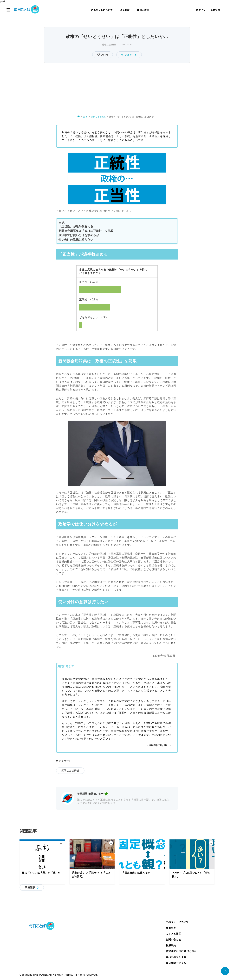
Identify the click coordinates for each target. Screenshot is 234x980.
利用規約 (171, 945)
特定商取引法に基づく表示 (181, 951)
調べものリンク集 (176, 957)
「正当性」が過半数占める (76, 226)
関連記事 (30, 887)
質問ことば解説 (109, 45)
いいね (104, 55)
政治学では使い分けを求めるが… (80, 235)
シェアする (129, 55)
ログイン (201, 10)
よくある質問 (173, 934)
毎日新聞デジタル (176, 963)
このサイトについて (102, 10)
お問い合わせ (173, 940)
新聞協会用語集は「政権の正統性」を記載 (86, 231)
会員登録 (215, 10)
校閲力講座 (143, 10)
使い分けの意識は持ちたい (76, 240)
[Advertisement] (117, 88)
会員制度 (125, 10)
